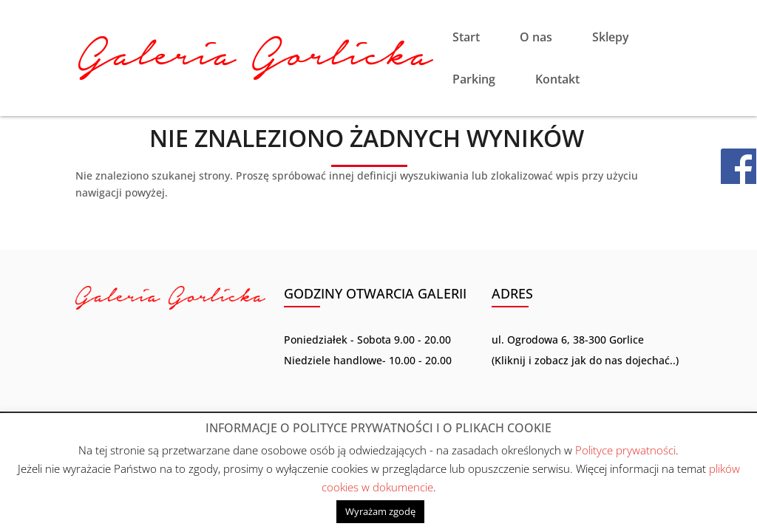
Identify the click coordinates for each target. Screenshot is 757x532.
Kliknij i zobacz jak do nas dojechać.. (585, 360)
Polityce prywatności (625, 450)
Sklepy (611, 38)
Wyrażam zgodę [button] (380, 511)
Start (466, 38)
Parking (474, 81)
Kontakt (557, 81)
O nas (536, 38)
